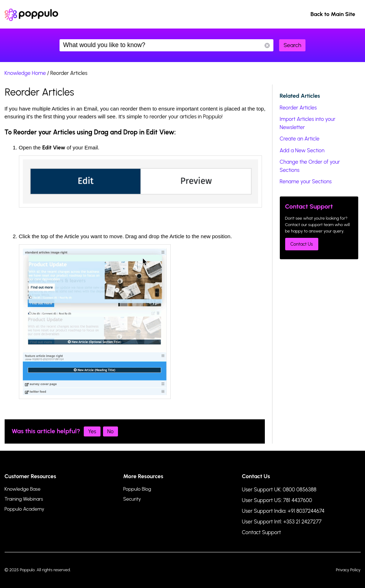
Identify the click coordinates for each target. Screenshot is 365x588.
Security (132, 499)
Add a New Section (302, 150)
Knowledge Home (25, 73)
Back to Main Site (333, 14)
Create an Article (300, 139)
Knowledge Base (23, 489)
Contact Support (262, 532)
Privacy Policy (348, 570)
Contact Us (302, 244)
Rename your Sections (306, 181)
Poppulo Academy (25, 509)
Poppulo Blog (137, 489)
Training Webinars (24, 499)
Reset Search (267, 45)
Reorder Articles (298, 108)
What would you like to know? (166, 45)
